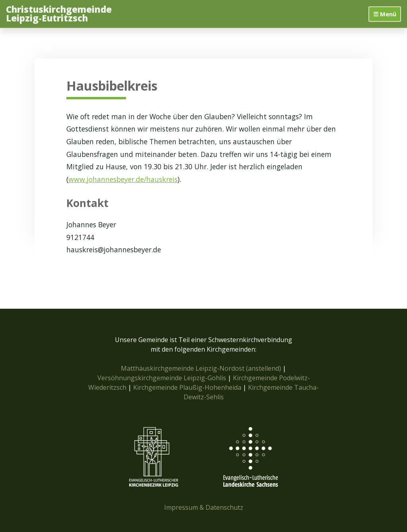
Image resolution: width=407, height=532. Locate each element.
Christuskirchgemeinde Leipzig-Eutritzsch (59, 14)
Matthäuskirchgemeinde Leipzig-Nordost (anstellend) (201, 368)
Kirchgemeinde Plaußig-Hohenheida (188, 387)
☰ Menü (385, 14)
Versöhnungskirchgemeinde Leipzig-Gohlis (163, 378)
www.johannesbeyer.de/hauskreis (123, 179)
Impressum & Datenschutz (204, 507)
